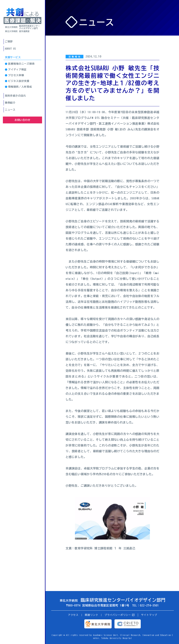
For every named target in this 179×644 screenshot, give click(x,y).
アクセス (73, 615)
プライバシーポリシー (120, 615)
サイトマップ (149, 615)
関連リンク (91, 615)
